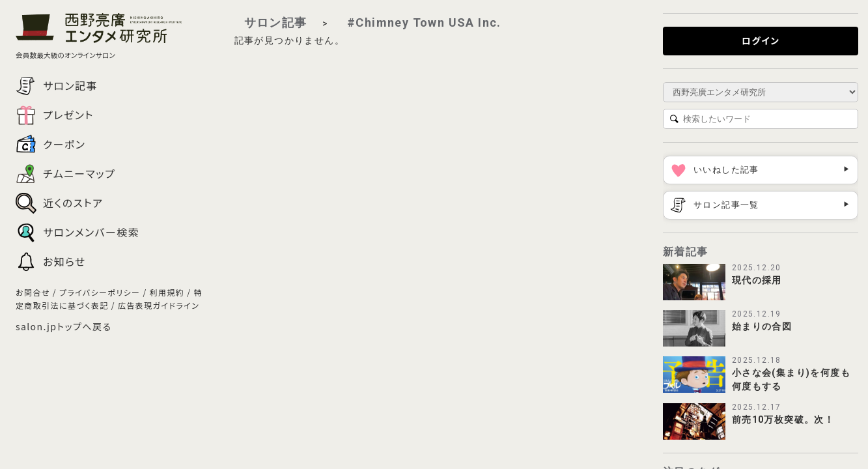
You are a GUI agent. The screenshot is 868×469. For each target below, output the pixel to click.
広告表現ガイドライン (159, 305)
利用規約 (167, 292)
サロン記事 (276, 22)
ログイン (761, 40)
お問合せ (33, 292)
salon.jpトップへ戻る (63, 326)
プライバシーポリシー (100, 292)
